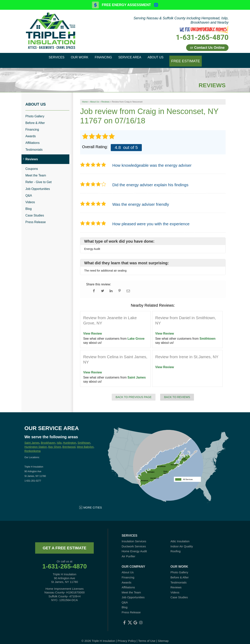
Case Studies (35, 211)
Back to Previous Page (134, 392)
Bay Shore (55, 442)
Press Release (36, 217)
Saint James (137, 373)
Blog (29, 204)
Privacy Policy (127, 636)
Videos (30, 197)
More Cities (93, 503)
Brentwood (69, 442)
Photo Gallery (35, 111)
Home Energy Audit (134, 546)
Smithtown (208, 334)
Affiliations (33, 138)
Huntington (70, 438)
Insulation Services (134, 537)
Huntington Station (36, 442)
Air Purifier (129, 551)
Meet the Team (36, 171)
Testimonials (34, 145)
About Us (36, 99)
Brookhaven (48, 438)
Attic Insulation (180, 537)
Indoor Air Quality (182, 541)
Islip (59, 438)
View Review (93, 329)
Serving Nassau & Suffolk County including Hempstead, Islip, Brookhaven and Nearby (181, 20)
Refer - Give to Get (38, 177)
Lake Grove (136, 334)
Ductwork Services (134, 541)
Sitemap (163, 636)
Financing (32, 125)
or (207, 48)
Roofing (176, 546)
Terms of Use (147, 636)
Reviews (32, 155)
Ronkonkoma (33, 446)
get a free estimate (64, 543)
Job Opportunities (38, 184)
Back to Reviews (177, 392)
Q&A (29, 191)
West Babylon (85, 442)
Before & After (35, 118)
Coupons (32, 164)
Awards (31, 131)
